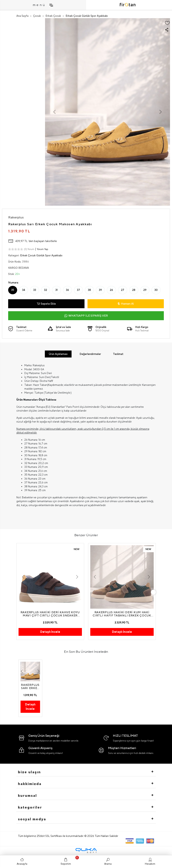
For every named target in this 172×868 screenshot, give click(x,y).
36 (67, 290)
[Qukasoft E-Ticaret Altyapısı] (86, 851)
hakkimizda (30, 784)
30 (156, 290)
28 (134, 290)
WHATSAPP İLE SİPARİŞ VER (86, 316)
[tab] (58, 354)
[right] (153, 592)
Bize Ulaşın (29, 772)
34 (24, 290)
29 (145, 290)
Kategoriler (30, 807)
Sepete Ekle (46, 304)
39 (100, 290)
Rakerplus (16, 217)
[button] (54, 112)
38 (89, 290)
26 (111, 290)
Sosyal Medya (32, 819)
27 (123, 290)
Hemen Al (126, 304)
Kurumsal (27, 795)
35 (13, 290)
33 (35, 290)
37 (78, 290)
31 (57, 290)
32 (46, 290)
